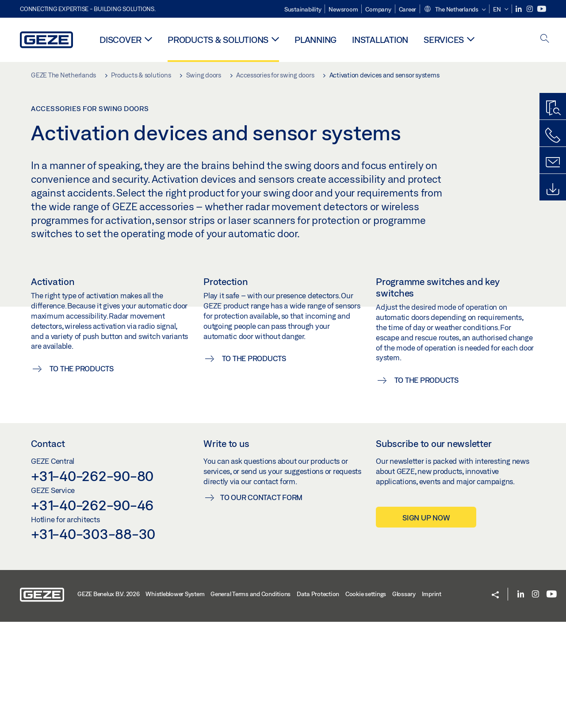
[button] (455, 10)
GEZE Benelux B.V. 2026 (109, 700)
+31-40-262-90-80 (92, 582)
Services (444, 40)
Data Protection (318, 700)
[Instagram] (530, 9)
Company (378, 9)
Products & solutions (218, 40)
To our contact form (261, 603)
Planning (316, 40)
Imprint (432, 700)
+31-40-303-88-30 (93, 640)
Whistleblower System (175, 700)
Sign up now (426, 624)
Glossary (404, 700)
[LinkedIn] (519, 9)
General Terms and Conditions (250, 700)
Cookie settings (366, 700)
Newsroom (343, 9)
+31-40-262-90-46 (92, 611)
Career (408, 9)
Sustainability (303, 9)
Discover (120, 40)
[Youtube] (542, 9)
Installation (380, 40)
